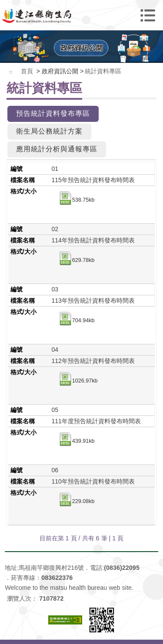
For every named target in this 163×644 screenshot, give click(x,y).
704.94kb (77, 321)
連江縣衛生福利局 (82, 15)
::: (11, 72)
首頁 (27, 71)
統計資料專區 (103, 71)
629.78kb (77, 261)
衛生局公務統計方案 (49, 131)
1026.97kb (78, 381)
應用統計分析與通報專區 (57, 149)
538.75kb (77, 200)
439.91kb (77, 441)
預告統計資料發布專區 (53, 113)
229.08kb (77, 502)
